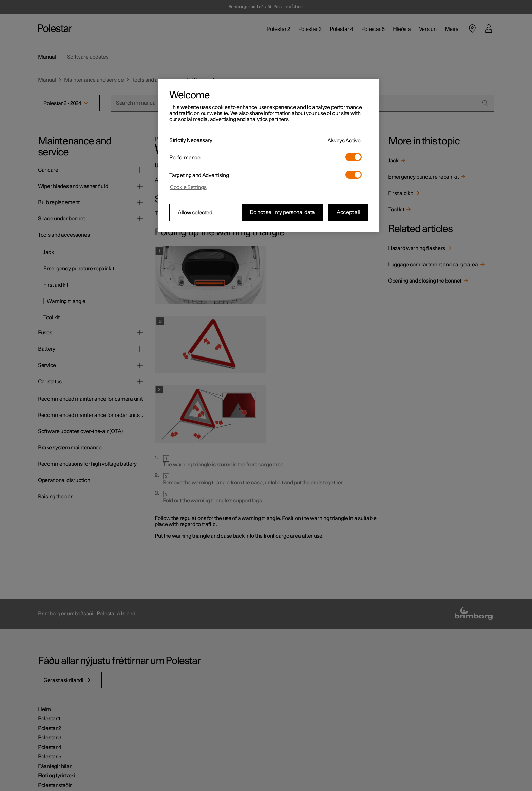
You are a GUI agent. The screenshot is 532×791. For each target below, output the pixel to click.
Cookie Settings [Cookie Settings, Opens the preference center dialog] (188, 187)
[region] (269, 156)
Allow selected (195, 213)
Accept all (348, 212)
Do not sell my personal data (282, 212)
